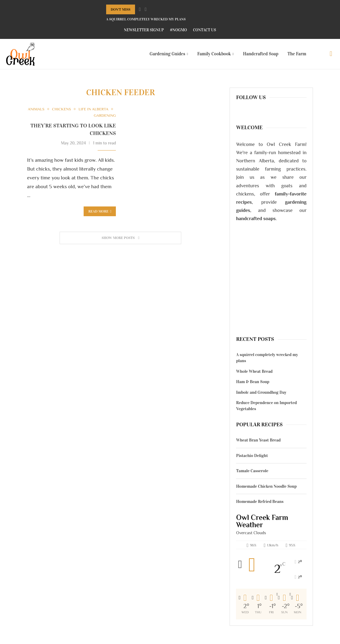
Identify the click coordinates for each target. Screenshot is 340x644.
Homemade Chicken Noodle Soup (266, 486)
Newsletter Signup (144, 30)
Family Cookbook (214, 54)
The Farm (297, 54)
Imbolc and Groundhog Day (261, 392)
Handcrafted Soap (261, 54)
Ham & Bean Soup (253, 382)
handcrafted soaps (256, 219)
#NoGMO (179, 30)
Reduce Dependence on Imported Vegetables (266, 406)
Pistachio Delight (252, 456)
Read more (100, 211)
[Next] (146, 9)
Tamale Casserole (252, 471)
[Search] (331, 54)
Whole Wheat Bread (254, 371)
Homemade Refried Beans (260, 502)
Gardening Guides (167, 54)
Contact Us (205, 30)
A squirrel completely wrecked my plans (146, 19)
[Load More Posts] (120, 238)
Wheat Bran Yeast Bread (258, 440)
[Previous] (140, 9)
